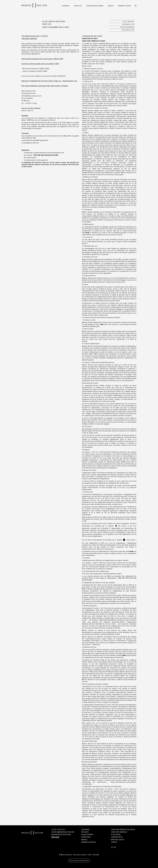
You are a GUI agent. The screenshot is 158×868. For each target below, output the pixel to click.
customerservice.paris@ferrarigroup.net (35, 140)
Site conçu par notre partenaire (79, 861)
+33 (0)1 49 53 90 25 (58, 830)
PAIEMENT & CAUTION (88, 842)
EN (115, 847)
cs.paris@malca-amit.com (30, 143)
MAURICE (84, 840)
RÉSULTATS (85, 832)
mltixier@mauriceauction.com (31, 96)
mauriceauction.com (70, 81)
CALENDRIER (85, 830)
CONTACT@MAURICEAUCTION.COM (63, 832)
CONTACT (114, 842)
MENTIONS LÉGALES (118, 840)
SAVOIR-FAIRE (86, 837)
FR (112, 847)
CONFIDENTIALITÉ (117, 837)
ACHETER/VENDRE (87, 835)
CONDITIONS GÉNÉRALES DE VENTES (123, 830)
